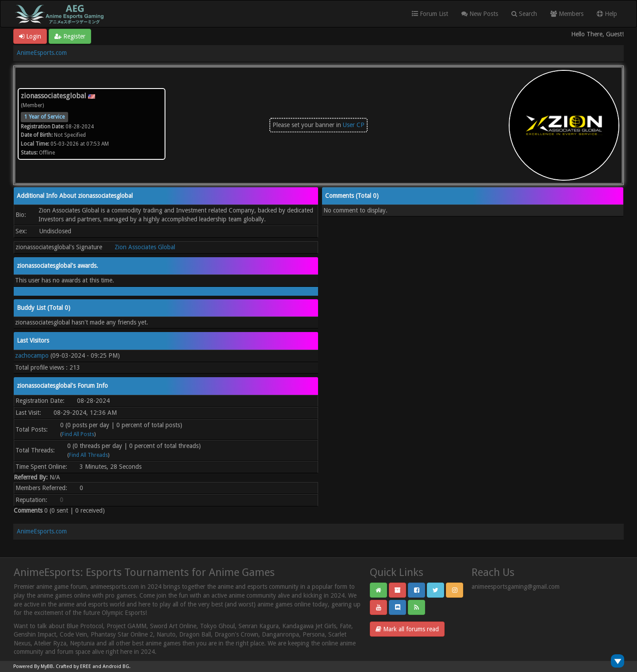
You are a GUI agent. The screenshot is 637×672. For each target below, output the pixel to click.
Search (524, 14)
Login (30, 36)
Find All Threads (88, 455)
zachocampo (32, 355)
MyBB (47, 666)
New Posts (480, 14)
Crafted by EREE (73, 666)
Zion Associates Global (145, 247)
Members (567, 14)
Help (607, 14)
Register (70, 36)
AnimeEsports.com (42, 53)
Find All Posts (78, 434)
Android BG (116, 666)
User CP (354, 125)
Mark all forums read (407, 629)
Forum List (430, 14)
